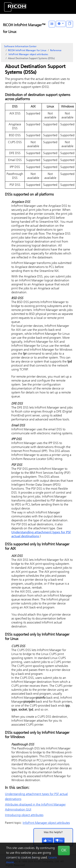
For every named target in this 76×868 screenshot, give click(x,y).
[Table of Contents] (52, 24)
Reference (56, 51)
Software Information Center (20, 47)
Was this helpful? (53, 832)
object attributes (28, 55)
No (59, 841)
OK (64, 851)
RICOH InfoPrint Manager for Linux (27, 51)
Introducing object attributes (24, 815)
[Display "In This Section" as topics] (70, 24)
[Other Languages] (61, 24)
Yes (48, 841)
